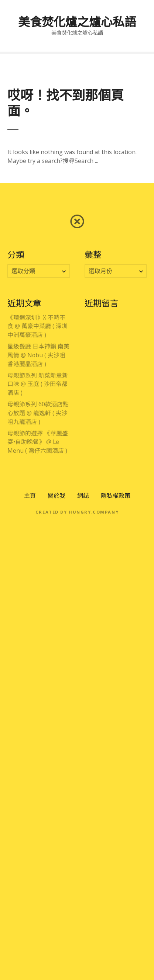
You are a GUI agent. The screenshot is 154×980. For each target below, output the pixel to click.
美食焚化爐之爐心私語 (77, 22)
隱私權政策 (116, 496)
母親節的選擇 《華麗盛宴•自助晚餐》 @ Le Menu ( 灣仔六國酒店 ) (38, 442)
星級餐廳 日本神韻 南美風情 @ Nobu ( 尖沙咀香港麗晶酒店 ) (38, 355)
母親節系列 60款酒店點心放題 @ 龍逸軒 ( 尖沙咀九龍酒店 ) (38, 413)
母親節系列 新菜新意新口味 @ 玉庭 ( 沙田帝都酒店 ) (38, 384)
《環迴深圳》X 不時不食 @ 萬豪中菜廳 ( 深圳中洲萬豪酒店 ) (37, 326)
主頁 (30, 496)
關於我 (57, 496)
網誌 (83, 496)
